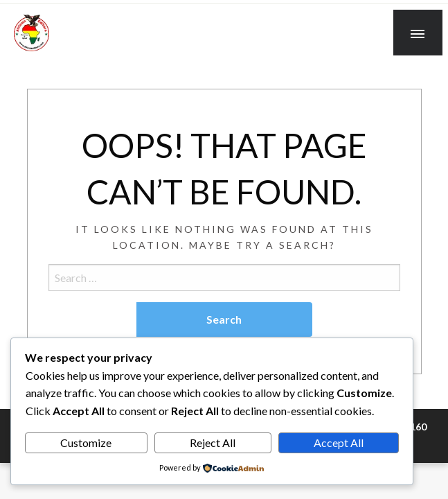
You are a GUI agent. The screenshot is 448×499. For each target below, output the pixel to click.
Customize (86, 443)
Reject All (213, 443)
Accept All (339, 443)
